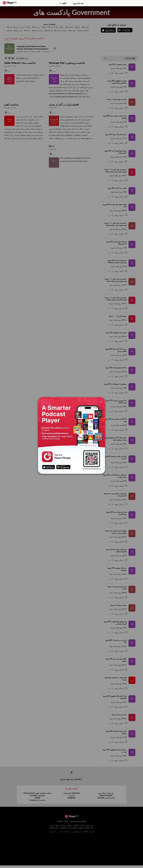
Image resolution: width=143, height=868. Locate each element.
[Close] (101, 402)
